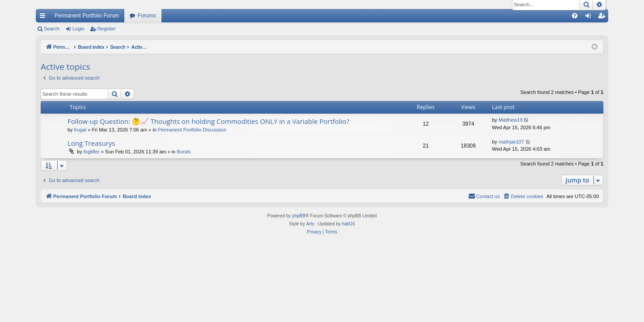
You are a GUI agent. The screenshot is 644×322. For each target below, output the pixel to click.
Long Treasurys (91, 143)
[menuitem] (575, 16)
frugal (80, 130)
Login (78, 29)
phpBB (299, 216)
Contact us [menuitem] (484, 196)
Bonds (184, 152)
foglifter (92, 152)
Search (52, 29)
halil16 (349, 224)
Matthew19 (511, 120)
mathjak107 (511, 142)
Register (107, 29)
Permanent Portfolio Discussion (192, 130)
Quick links (44, 17)
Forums (147, 16)
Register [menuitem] (604, 17)
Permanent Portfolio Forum (87, 16)
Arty (310, 224)
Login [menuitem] (590, 17)
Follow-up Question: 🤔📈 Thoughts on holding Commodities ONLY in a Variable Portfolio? (208, 121)
